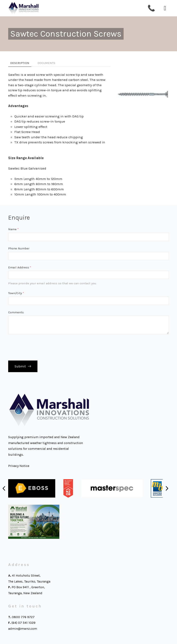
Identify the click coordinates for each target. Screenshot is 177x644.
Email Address (20, 267)
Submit (20, 366)
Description (20, 63)
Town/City (16, 293)
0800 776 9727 (23, 617)
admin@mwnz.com (23, 629)
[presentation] (39, 347)
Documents (46, 63)
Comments (16, 312)
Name (13, 229)
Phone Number (19, 248)
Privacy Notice (19, 466)
